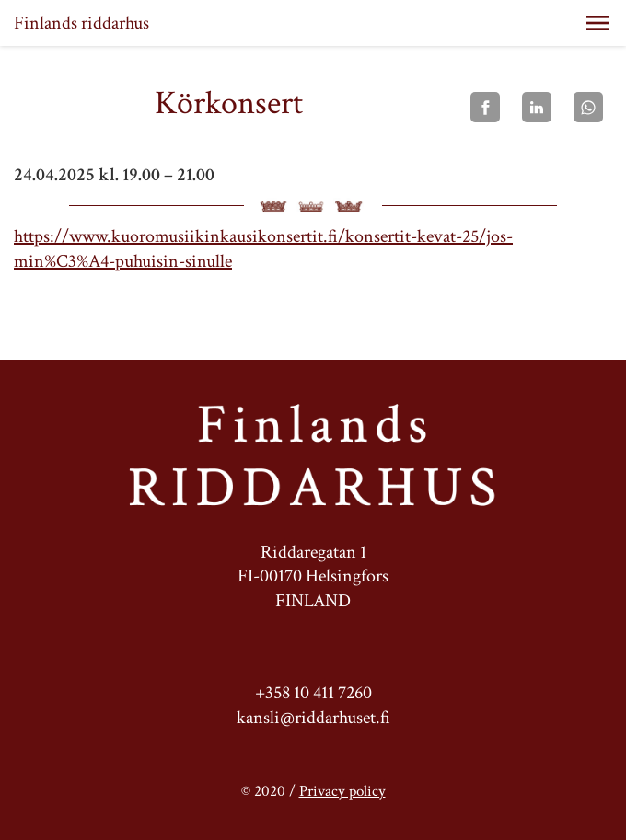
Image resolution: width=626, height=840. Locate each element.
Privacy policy (342, 791)
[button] (597, 23)
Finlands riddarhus (81, 23)
